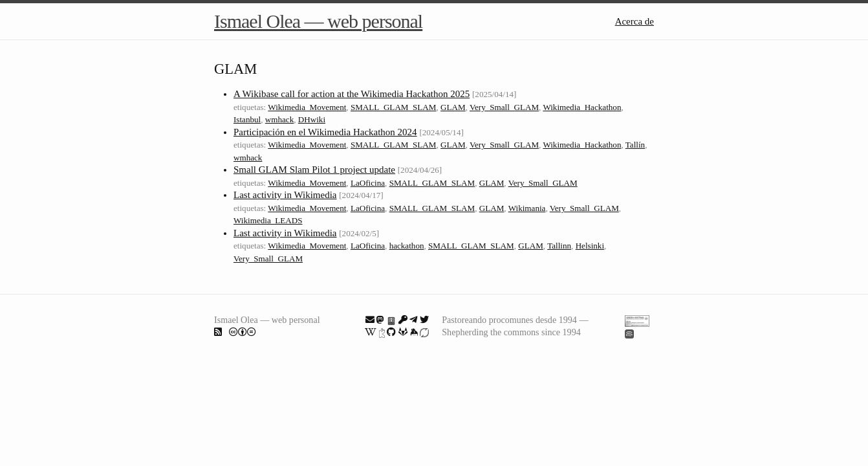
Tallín (635, 145)
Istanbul (247, 119)
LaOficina (368, 183)
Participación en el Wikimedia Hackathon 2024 (325, 132)
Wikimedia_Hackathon (582, 107)
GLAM (453, 107)
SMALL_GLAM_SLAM (394, 107)
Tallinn (559, 246)
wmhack (279, 119)
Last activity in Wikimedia (285, 195)
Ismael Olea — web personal (318, 21)
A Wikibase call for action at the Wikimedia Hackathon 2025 (352, 94)
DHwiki (312, 119)
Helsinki (590, 246)
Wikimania (527, 208)
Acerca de (635, 21)
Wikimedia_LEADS (268, 220)
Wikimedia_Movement (307, 107)
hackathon (407, 246)
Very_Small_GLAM (504, 107)
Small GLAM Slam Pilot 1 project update (314, 170)
